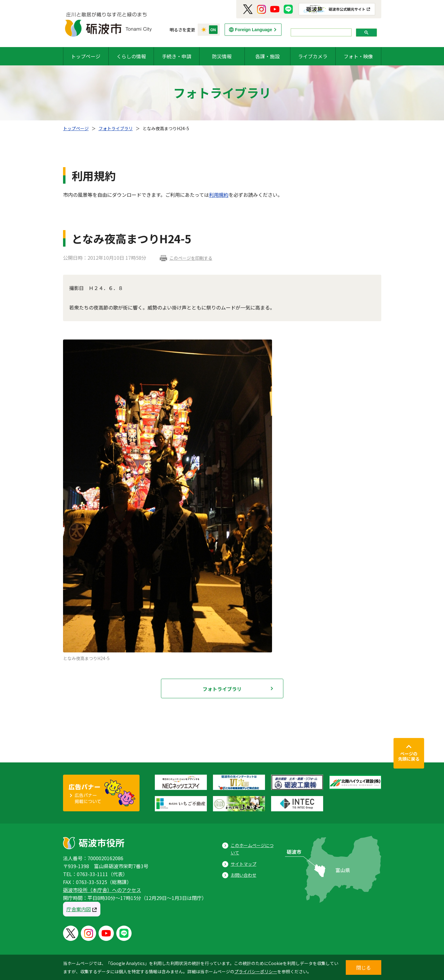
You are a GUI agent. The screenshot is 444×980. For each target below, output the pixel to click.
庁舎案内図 (79, 909)
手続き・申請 (177, 56)
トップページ (86, 56)
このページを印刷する (191, 258)
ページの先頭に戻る (409, 756)
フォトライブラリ (116, 128)
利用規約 (219, 195)
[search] (321, 33)
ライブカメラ (313, 56)
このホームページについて (252, 849)
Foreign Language (254, 30)
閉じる (364, 967)
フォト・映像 (358, 56)
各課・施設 (267, 56)
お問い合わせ (244, 875)
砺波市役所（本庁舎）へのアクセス (102, 890)
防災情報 (222, 56)
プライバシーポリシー (256, 971)
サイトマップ (244, 864)
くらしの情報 (131, 56)
